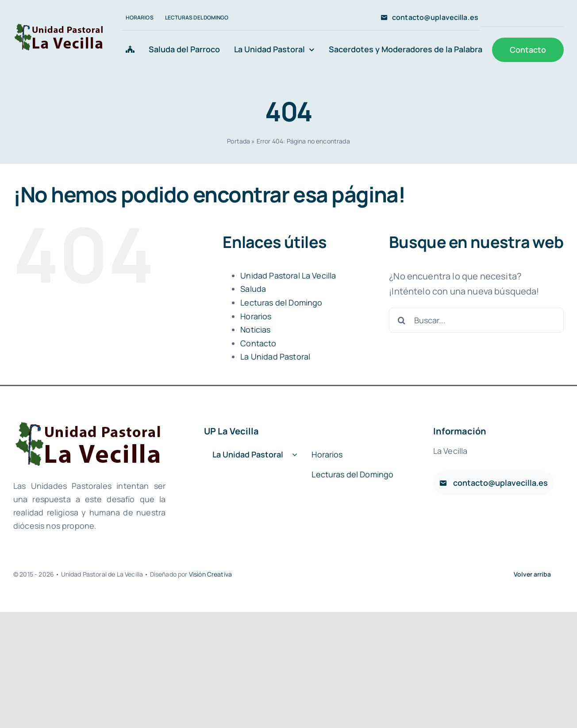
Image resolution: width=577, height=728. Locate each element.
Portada (238, 141)
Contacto (258, 343)
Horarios (256, 316)
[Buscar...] (476, 320)
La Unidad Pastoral (275, 356)
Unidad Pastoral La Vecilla (288, 275)
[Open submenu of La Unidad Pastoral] (295, 455)
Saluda (253, 289)
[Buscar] (401, 320)
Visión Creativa (210, 574)
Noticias (255, 329)
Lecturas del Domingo (281, 302)
